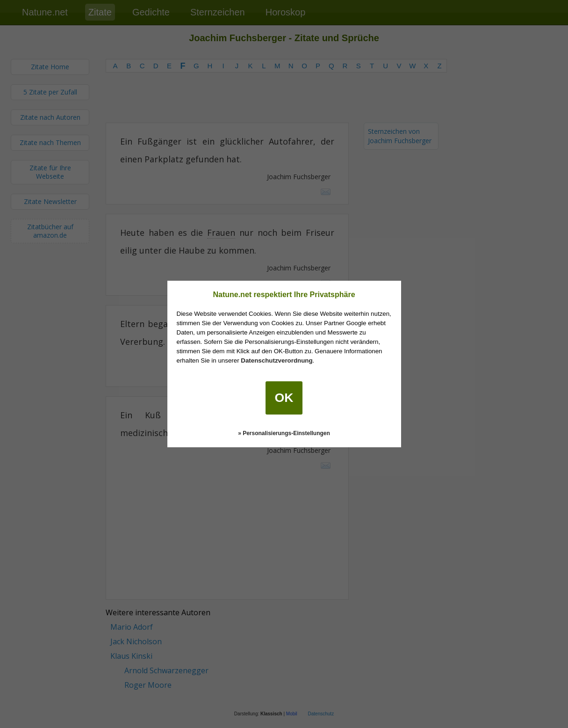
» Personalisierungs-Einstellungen (284, 433)
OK (284, 398)
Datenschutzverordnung (277, 360)
